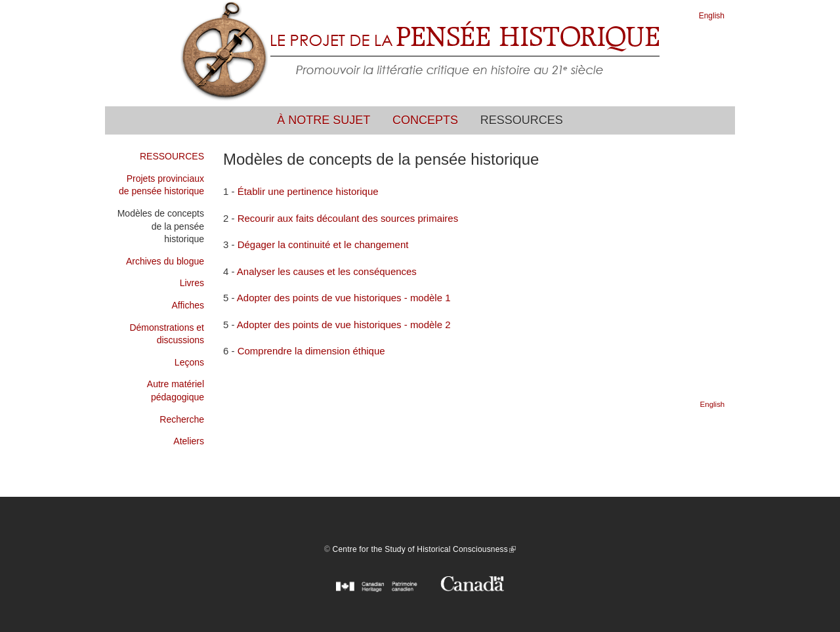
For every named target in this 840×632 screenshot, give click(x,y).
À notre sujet (324, 120)
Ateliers (189, 441)
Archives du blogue (165, 261)
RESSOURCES (172, 156)
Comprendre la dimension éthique (311, 351)
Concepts (425, 120)
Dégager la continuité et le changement (323, 244)
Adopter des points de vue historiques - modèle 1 (344, 298)
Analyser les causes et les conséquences (327, 271)
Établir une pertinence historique (308, 191)
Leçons (189, 362)
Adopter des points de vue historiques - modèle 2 (344, 325)
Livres (192, 283)
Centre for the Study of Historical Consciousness (424, 549)
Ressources (522, 120)
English (712, 16)
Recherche (182, 419)
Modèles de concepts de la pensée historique (161, 226)
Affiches (188, 305)
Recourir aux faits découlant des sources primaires (348, 218)
